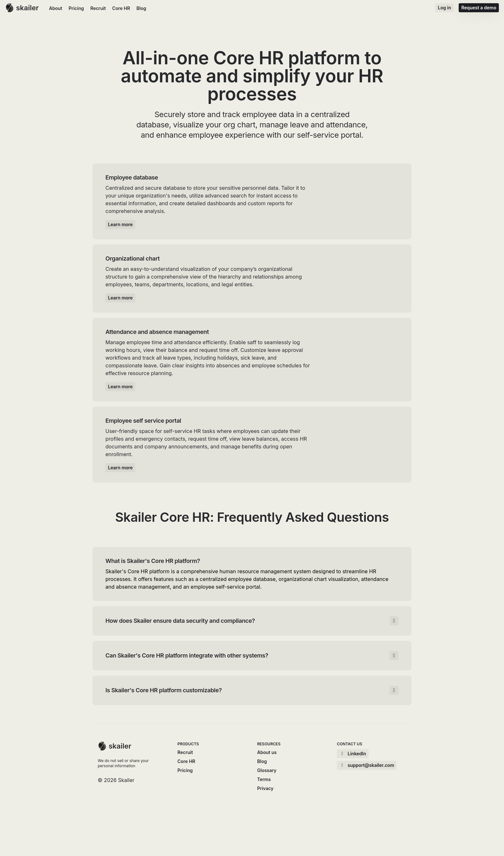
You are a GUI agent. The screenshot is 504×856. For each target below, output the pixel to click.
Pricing (76, 8)
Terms (264, 779)
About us (267, 752)
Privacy (265, 788)
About (56, 8)
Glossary (267, 770)
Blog (141, 8)
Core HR (121, 8)
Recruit (98, 8)
